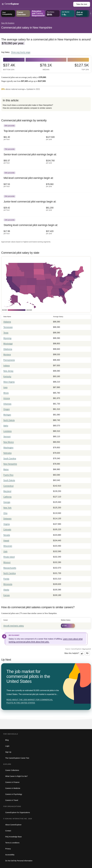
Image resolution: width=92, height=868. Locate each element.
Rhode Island (9, 557)
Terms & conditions (12, 843)
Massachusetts (10, 568)
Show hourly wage (21, 52)
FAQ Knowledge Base (13, 837)
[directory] (46, 104)
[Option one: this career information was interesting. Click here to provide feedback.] (82, 653)
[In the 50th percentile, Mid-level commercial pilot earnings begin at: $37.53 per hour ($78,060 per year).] (46, 181)
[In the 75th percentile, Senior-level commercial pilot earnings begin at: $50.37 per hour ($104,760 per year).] (46, 157)
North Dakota (9, 420)
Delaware (7, 519)
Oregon (7, 409)
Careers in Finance (12, 782)
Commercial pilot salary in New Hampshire (27, 28)
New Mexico (9, 442)
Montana (7, 354)
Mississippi (8, 344)
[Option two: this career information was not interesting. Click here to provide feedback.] (88, 653)
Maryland (7, 491)
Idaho (6, 426)
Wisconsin (8, 546)
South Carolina (10, 458)
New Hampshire (10, 464)
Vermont (7, 437)
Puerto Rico (8, 475)
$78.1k (46, 67)
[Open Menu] (38, 4)
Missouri (7, 562)
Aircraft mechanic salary (14, 626)
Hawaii (6, 541)
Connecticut (8, 486)
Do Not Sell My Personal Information (19, 861)
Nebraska (7, 453)
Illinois (6, 393)
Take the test (82, 4)
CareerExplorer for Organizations (18, 812)
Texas (6, 333)
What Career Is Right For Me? (16, 776)
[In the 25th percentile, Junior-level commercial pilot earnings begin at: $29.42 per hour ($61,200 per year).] (46, 204)
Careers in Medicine (13, 788)
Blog (7, 740)
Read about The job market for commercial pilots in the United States (30, 701)
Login (7, 746)
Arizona (7, 398)
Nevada (7, 535)
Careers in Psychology (14, 794)
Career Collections (12, 770)
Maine (6, 469)
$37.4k (9, 67)
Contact (8, 831)
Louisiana (7, 431)
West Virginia (9, 382)
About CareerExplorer (13, 825)
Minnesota (8, 584)
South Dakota (9, 480)
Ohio (5, 513)
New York (7, 508)
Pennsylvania (9, 360)
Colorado (7, 529)
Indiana (7, 366)
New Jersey (8, 371)
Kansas (7, 595)
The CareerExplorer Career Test (17, 758)
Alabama (7, 322)
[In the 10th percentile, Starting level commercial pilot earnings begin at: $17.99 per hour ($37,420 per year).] (46, 228)
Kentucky (7, 376)
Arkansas (7, 404)
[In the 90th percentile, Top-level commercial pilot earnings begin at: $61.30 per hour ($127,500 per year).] (46, 134)
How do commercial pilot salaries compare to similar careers (27, 108)
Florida (6, 579)
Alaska (6, 590)
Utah (5, 551)
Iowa (5, 387)
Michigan (7, 415)
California (7, 497)
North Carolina (10, 573)
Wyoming (7, 338)
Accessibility (10, 855)
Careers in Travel (12, 800)
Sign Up (8, 752)
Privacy (8, 849)
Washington (8, 448)
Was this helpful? (72, 653)
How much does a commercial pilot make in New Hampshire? (28, 105)
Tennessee (8, 327)
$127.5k (82, 67)
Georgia (7, 502)
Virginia (7, 524)
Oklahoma (8, 349)
